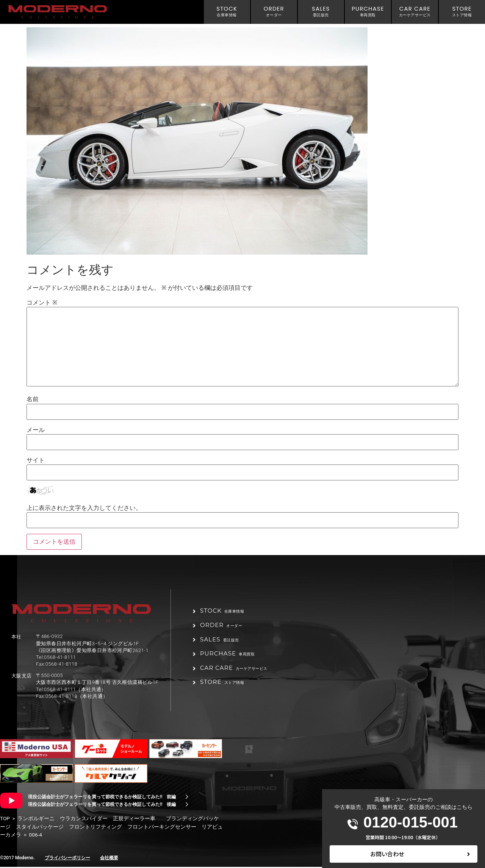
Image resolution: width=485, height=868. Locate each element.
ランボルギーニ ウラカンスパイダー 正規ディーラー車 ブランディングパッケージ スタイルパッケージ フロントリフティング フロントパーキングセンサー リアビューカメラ (111, 828)
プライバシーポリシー (67, 859)
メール (36, 430)
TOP (5, 820)
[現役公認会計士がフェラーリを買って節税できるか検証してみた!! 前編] (187, 798)
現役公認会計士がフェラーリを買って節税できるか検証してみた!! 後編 (102, 805)
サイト (36, 460)
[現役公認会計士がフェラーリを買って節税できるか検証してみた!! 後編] (187, 805)
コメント (42, 303)
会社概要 (109, 859)
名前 (33, 399)
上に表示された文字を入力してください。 (84, 508)
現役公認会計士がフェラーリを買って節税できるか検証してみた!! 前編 (102, 798)
